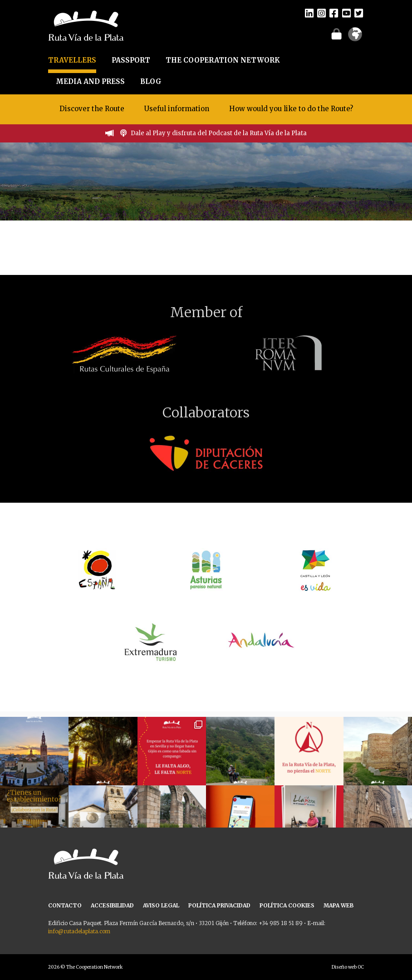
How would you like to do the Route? (291, 109)
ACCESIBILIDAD (112, 905)
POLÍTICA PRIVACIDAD (219, 905)
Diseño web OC (348, 967)
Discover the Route (92, 109)
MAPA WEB (338, 905)
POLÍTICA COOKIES (287, 905)
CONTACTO (65, 905)
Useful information (177, 109)
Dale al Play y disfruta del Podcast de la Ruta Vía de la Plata (219, 133)
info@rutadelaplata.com (79, 931)
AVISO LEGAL (161, 905)
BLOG (151, 81)
